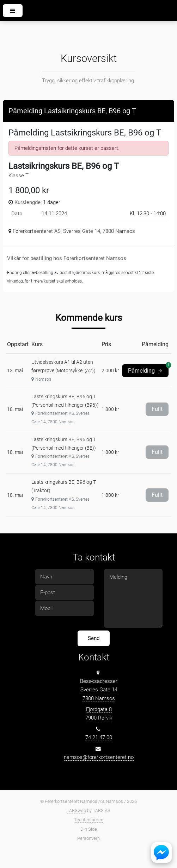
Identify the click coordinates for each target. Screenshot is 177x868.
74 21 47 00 (99, 737)
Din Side (89, 829)
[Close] (163, 110)
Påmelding (148, 369)
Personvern (88, 838)
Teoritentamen (89, 820)
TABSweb (76, 810)
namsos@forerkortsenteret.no (99, 757)
